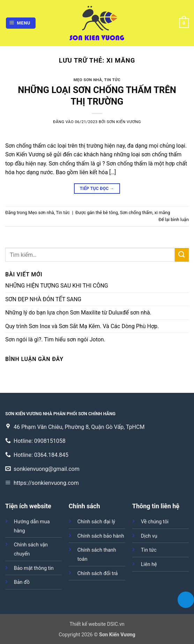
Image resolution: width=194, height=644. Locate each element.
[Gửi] (182, 255)
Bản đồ (22, 582)
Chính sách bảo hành (101, 536)
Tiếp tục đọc (97, 189)
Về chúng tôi (155, 522)
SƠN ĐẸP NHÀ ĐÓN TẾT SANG (43, 299)
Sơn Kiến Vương (124, 122)
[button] (21, 23)
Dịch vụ (149, 536)
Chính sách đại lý (96, 522)
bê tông (110, 213)
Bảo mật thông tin (34, 568)
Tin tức (113, 80)
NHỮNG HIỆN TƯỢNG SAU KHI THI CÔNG (57, 286)
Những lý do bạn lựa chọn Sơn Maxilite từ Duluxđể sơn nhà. (78, 313)
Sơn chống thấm (136, 213)
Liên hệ (149, 564)
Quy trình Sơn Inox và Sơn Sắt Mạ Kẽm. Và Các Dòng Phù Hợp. (82, 326)
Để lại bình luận (174, 220)
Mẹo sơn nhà (88, 80)
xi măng (162, 213)
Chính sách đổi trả (98, 574)
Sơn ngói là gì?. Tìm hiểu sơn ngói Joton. (55, 339)
